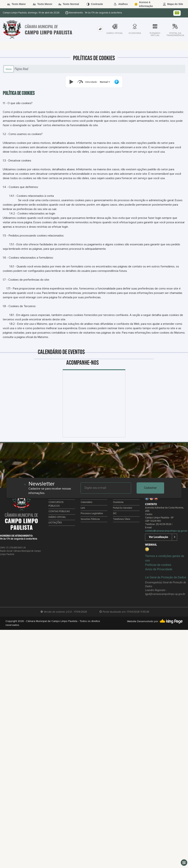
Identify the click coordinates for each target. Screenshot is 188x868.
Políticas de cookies (158, 565)
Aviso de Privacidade (159, 569)
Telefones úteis (122, 519)
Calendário (86, 502)
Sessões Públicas (90, 519)
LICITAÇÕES (55, 523)
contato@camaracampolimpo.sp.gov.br (166, 531)
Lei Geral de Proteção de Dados (166, 577)
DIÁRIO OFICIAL (57, 517)
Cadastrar (150, 488)
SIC (115, 514)
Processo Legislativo (92, 514)
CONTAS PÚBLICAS (59, 512)
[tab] (100, 29)
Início (9, 69)
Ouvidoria (118, 502)
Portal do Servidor (123, 508)
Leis (83, 508)
